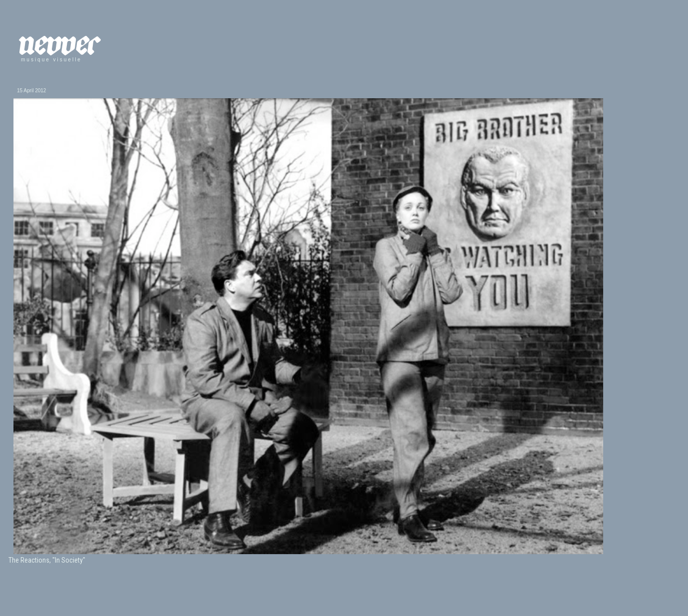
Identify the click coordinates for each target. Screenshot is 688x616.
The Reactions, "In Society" (47, 560)
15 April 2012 (31, 91)
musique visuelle (51, 60)
